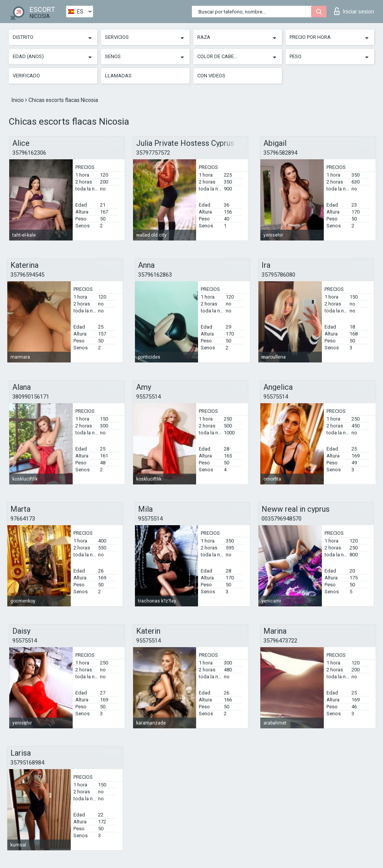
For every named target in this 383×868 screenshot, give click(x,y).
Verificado (26, 76)
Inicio (18, 100)
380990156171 (31, 397)
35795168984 (27, 763)
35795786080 (278, 275)
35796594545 (27, 275)
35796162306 (29, 153)
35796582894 (280, 153)
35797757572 (153, 153)
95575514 (148, 397)
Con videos (211, 76)
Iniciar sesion (354, 11)
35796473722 (280, 641)
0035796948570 (281, 519)
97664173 (23, 519)
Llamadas (118, 76)
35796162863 (155, 275)
